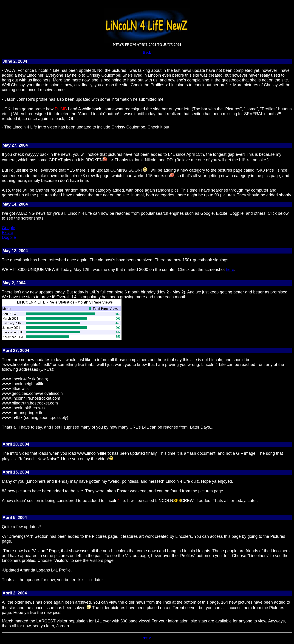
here (230, 270)
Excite (7, 233)
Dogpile (9, 237)
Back (147, 52)
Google (8, 228)
